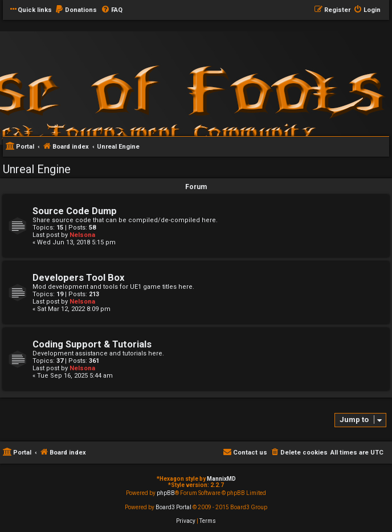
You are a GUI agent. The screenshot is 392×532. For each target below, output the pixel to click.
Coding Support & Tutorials (92, 344)
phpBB (166, 493)
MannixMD (221, 479)
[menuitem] (76, 10)
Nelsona (82, 235)
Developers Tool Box (78, 278)
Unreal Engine (37, 169)
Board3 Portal (173, 507)
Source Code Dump (75, 211)
